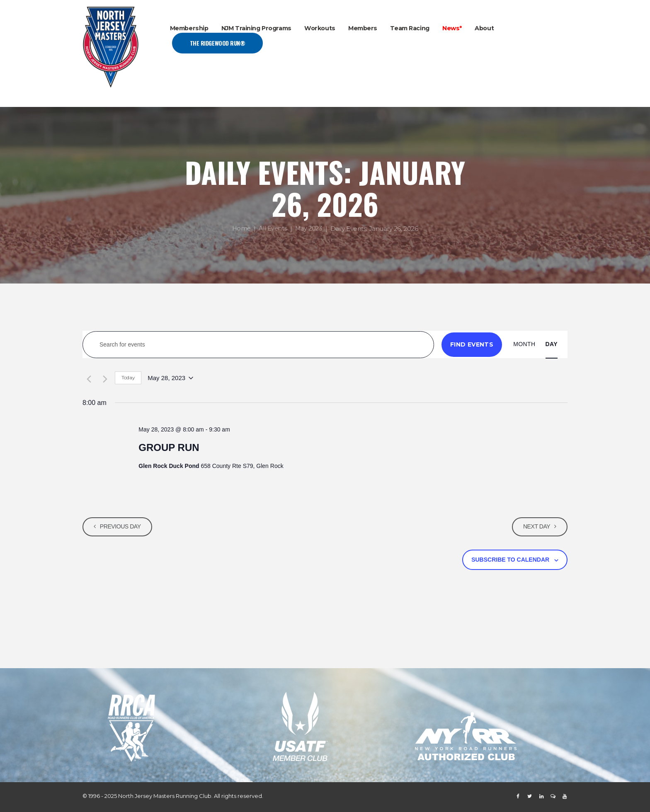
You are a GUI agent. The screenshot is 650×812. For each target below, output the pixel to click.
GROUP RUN (169, 447)
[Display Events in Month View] (524, 344)
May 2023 (309, 229)
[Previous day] (87, 378)
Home (240, 229)
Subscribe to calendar (510, 560)
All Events (273, 229)
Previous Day (122, 526)
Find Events (472, 344)
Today (128, 377)
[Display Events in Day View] (552, 344)
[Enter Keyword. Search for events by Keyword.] (258, 345)
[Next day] (104, 378)
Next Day (535, 526)
